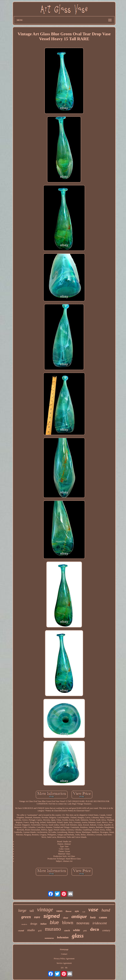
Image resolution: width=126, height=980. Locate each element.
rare (37, 917)
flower (68, 911)
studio (31, 930)
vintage (45, 910)
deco (94, 929)
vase (93, 909)
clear (66, 918)
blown (68, 923)
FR (66, 968)
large (22, 910)
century (106, 930)
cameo (103, 917)
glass (78, 936)
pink (85, 931)
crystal (21, 931)
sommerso (49, 938)
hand (106, 910)
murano (53, 929)
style (77, 911)
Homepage (64, 949)
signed (52, 916)
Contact (64, 954)
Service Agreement (64, 963)
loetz (93, 917)
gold (40, 931)
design (34, 924)
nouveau (83, 923)
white (77, 930)
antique (79, 916)
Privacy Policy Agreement (64, 959)
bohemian (63, 937)
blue (54, 922)
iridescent (100, 923)
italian (44, 924)
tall (32, 911)
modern (24, 924)
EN (62, 968)
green (26, 917)
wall (84, 912)
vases (59, 911)
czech (67, 930)
